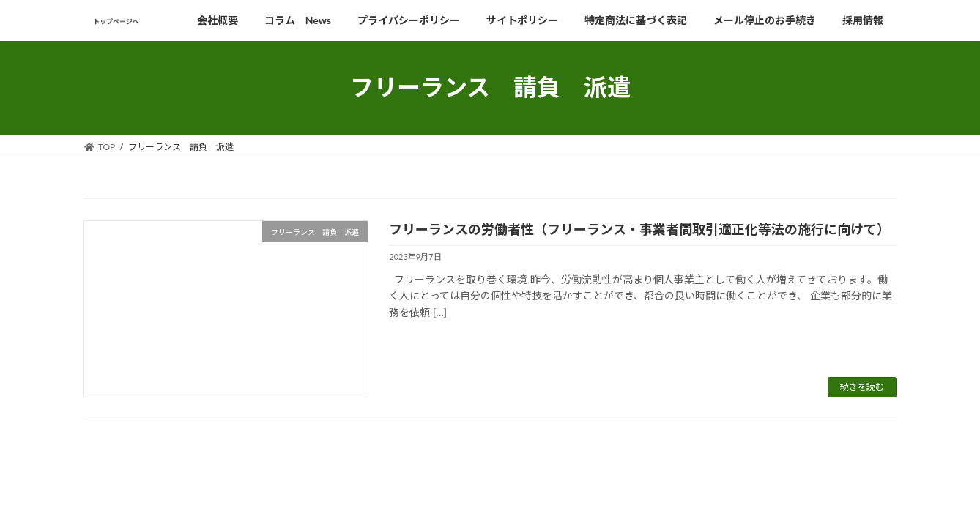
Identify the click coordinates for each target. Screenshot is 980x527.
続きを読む (862, 387)
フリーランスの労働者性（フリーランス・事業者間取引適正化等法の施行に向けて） (639, 229)
